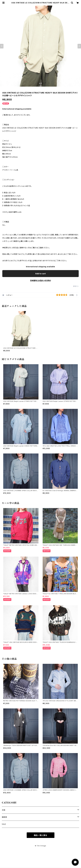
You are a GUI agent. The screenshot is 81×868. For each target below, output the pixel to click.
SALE (4, 824)
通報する (76, 286)
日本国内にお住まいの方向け (41, 280)
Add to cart (40, 274)
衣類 (4, 810)
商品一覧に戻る (41, 835)
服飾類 (4, 817)
